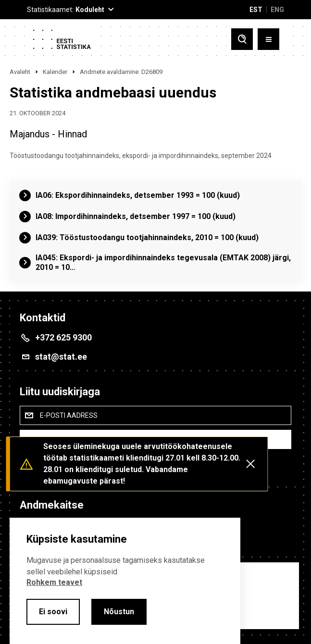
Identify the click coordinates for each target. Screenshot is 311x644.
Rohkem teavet (54, 582)
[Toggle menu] (268, 39)
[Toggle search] (242, 39)
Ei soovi (53, 612)
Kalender (55, 72)
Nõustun (119, 612)
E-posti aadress (69, 415)
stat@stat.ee (61, 357)
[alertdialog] (125, 581)
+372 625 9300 (63, 337)
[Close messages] (250, 464)
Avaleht (20, 72)
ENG (277, 10)
